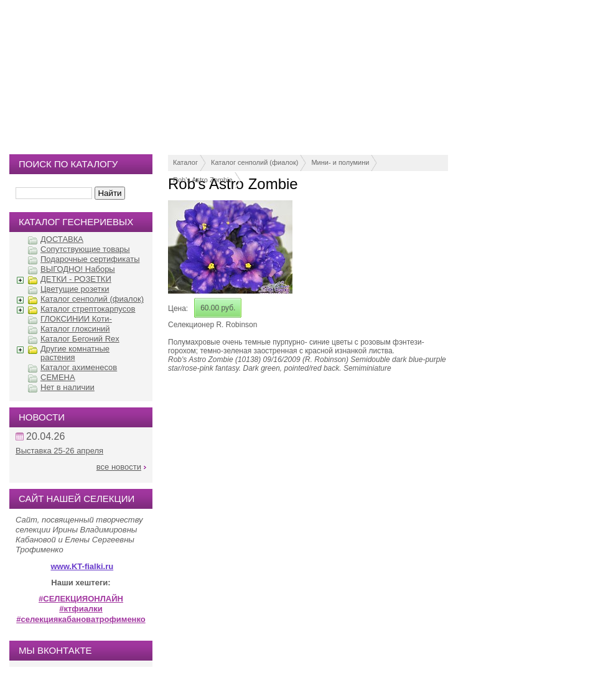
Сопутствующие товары (85, 249)
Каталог (185, 162)
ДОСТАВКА (62, 239)
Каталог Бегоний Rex (80, 339)
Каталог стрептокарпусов (88, 309)
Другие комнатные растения (75, 353)
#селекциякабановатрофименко (81, 619)
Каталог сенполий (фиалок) (254, 162)
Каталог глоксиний (75, 329)
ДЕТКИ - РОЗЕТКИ (76, 279)
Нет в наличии (68, 387)
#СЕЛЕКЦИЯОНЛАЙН (81, 599)
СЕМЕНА (58, 377)
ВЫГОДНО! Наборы (78, 269)
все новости (119, 467)
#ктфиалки (81, 609)
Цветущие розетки (75, 289)
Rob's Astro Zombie (203, 180)
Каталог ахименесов (79, 367)
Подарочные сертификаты (90, 259)
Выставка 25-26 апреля (59, 451)
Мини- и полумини (340, 162)
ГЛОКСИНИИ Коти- (76, 319)
